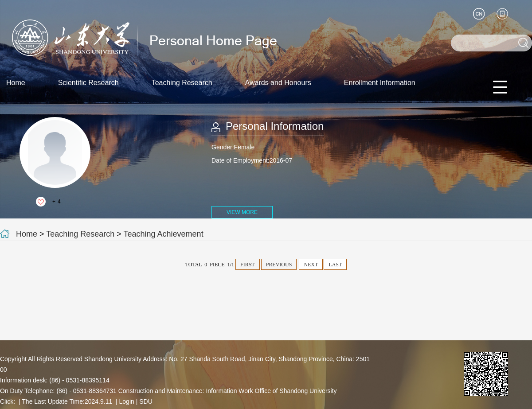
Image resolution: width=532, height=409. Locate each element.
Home (16, 83)
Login (127, 401)
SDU (146, 401)
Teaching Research (182, 83)
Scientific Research (88, 83)
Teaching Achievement (164, 234)
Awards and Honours (278, 83)
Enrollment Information (380, 83)
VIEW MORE (242, 212)
